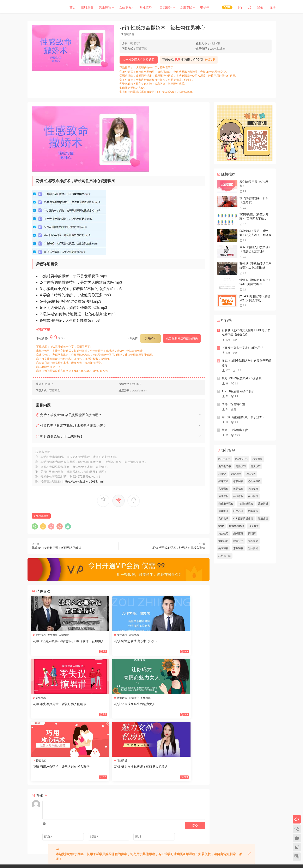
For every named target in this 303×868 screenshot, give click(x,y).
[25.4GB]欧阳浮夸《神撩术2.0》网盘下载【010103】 (255, 300)
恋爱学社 (44, 7)
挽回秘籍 (253, 541)
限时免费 (87, 7)
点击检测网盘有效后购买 (139, 60)
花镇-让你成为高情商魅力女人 (54, 705)
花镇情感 (129, 34)
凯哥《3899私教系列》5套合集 (242, 378)
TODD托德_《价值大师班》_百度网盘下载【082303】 (254, 219)
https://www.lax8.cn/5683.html (84, 482)
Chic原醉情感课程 (243, 519)
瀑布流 (114, 831)
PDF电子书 (224, 459)
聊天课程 (257, 459)
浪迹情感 (263, 504)
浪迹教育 (254, 526)
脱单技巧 (238, 541)
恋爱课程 (236, 474)
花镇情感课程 (41, 516)
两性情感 (253, 496)
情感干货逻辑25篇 (234, 404)
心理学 (222, 474)
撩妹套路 (223, 481)
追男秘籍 (238, 489)
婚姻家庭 (238, 533)
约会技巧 (223, 533)
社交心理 (238, 511)
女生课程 (125, 7)
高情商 (252, 533)
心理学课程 (254, 481)
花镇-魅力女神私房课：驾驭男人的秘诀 (57, 548)
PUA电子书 (241, 459)
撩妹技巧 (251, 474)
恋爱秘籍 (238, 481)
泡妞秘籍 (223, 541)
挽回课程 (223, 548)
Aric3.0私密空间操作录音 (238, 391)
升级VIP (210, 60)
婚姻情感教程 (236, 526)
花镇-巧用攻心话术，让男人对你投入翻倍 (179, 548)
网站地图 (116, 823)
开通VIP (139, 831)
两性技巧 (146, 7)
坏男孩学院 (225, 556)
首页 (73, 7)
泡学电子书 (225, 466)
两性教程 (238, 496)
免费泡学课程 (226, 504)
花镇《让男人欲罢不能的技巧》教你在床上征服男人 (59, 643)
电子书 (205, 7)
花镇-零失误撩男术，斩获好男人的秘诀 (177, 643)
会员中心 (126, 831)
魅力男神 (253, 548)
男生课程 (105, 7)
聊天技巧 (256, 466)
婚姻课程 (263, 519)
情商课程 (223, 496)
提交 (195, 764)
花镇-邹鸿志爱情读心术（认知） (115, 641)
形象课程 (238, 548)
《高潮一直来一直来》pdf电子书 (243, 348)
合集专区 (186, 7)
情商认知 (42, 698)
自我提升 (166, 7)
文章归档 (129, 823)
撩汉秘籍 (253, 489)
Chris (221, 526)
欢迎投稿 (116, 838)
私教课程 (223, 489)
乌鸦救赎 (223, 519)
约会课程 (253, 511)
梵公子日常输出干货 (235, 430)
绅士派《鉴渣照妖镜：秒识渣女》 (243, 417)
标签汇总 (142, 823)
